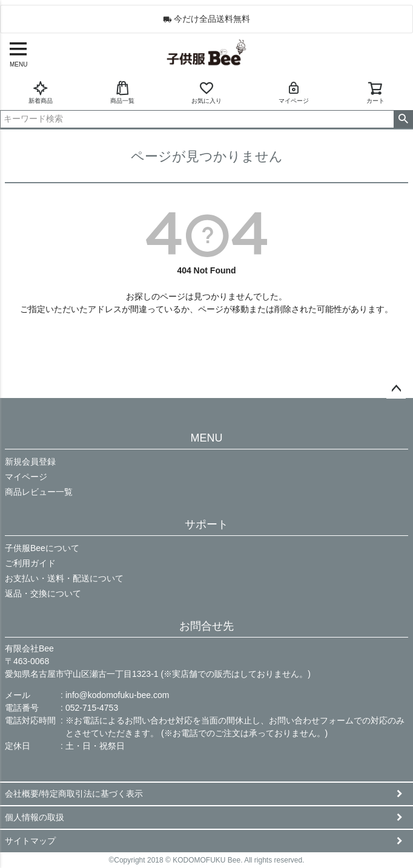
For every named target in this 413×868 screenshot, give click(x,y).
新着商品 (41, 92)
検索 (403, 119)
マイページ (294, 92)
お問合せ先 (206, 626)
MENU (207, 438)
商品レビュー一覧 (39, 492)
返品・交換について (43, 593)
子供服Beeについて (42, 548)
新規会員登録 (30, 462)
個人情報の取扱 (35, 817)
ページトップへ (396, 389)
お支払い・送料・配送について (64, 578)
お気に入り (206, 92)
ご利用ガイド (30, 563)
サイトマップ (30, 841)
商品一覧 (122, 92)
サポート (206, 524)
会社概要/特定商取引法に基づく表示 (74, 794)
